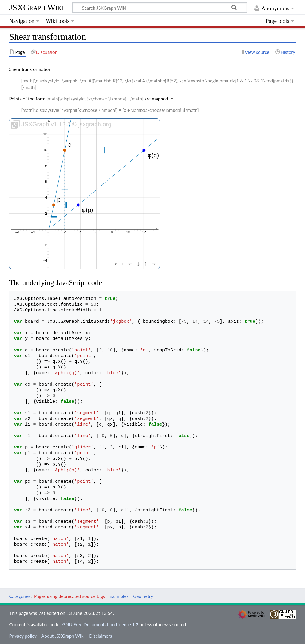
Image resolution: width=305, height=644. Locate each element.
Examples (119, 596)
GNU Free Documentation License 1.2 (100, 624)
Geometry (143, 596)
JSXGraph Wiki (36, 7)
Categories (20, 596)
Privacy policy (23, 636)
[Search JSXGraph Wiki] (160, 8)
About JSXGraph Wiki (63, 636)
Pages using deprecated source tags (69, 596)
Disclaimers (100, 636)
